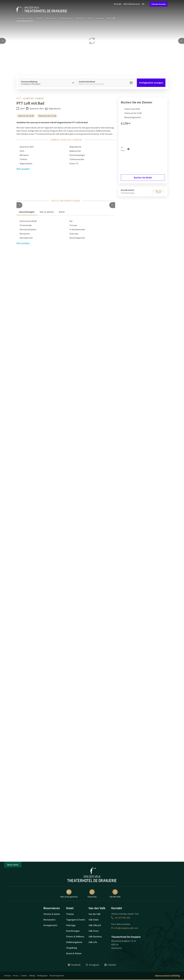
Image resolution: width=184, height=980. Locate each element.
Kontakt (118, 4)
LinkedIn (110, 965)
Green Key (92, 894)
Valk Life (93, 942)
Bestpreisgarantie (57, 976)
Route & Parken (74, 953)
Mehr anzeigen (23, 243)
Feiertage (100, 18)
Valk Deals (94, 920)
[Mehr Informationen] (128, 149)
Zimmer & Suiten (25, 18)
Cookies (24, 976)
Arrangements (66, 18)
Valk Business (95, 936)
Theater (39, 18)
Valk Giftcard (95, 925)
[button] (19, 205)
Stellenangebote (74, 942)
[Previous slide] (3, 41)
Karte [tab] (62, 212)
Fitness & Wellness (75, 936)
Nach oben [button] (13, 865)
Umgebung (71, 948)
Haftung (32, 976)
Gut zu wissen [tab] (47, 212)
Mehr (111, 18)
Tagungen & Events (76, 920)
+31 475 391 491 (121, 918)
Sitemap (7, 976)
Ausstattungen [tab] (27, 212)
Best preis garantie (69, 894)
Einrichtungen (73, 931)
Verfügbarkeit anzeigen (151, 83)
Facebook (74, 965)
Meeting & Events (84, 18)
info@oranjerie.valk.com (125, 928)
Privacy (16, 976)
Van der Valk (115, 894)
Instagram (93, 965)
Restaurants (51, 18)
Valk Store (94, 931)
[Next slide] (181, 41)
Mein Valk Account (132, 4)
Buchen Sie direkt (143, 178)
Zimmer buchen (159, 4)
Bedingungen (42, 976)
